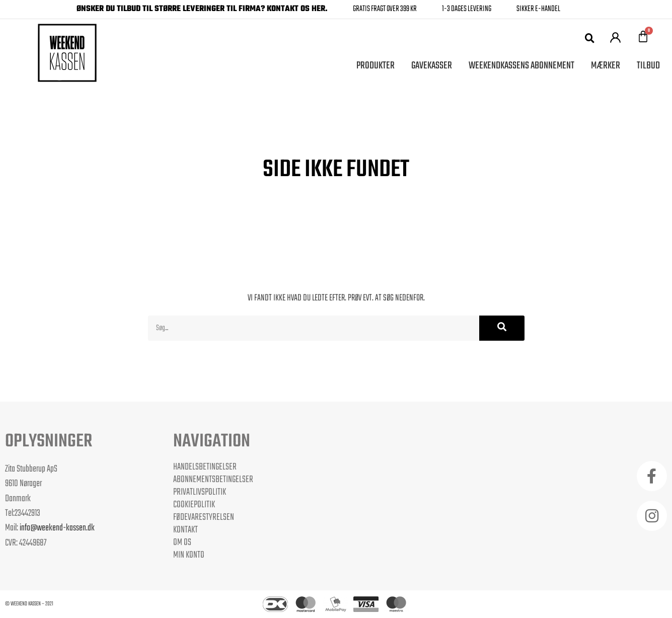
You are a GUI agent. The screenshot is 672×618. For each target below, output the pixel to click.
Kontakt (185, 530)
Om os (182, 543)
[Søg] (502, 328)
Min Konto (189, 555)
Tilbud (648, 66)
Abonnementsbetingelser (213, 480)
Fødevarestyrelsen (204, 517)
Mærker (606, 66)
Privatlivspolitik (200, 492)
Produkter (376, 66)
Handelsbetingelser (205, 467)
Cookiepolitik (194, 505)
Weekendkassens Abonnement (521, 66)
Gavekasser (432, 66)
